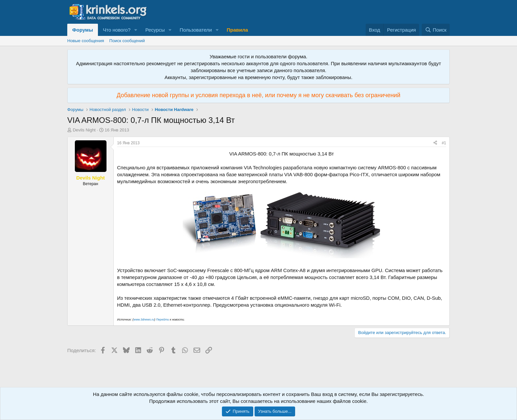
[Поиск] (436, 30)
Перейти (163, 320)
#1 (444, 143)
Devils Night (84, 130)
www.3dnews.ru (144, 320)
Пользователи (196, 30)
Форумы (83, 30)
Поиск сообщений (127, 41)
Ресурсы (155, 30)
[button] (136, 30)
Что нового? (117, 30)
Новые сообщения (86, 41)
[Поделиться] (435, 143)
